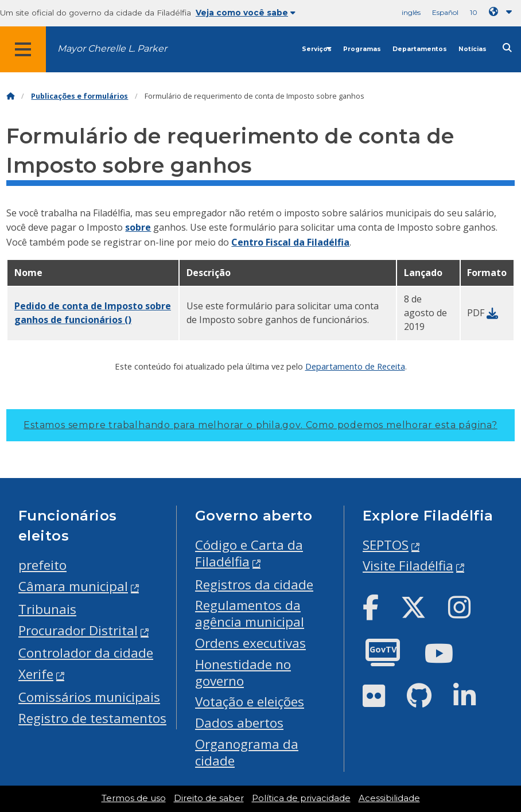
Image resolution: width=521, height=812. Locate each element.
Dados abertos (239, 723)
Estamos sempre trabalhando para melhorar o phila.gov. (260, 425)
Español (445, 12)
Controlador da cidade (86, 653)
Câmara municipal (73, 586)
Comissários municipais (89, 697)
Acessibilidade (389, 798)
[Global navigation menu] (23, 49)
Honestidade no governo (243, 673)
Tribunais (47, 609)
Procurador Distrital (78, 630)
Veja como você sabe (246, 13)
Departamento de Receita (355, 366)
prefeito (42, 565)
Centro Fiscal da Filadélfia (290, 242)
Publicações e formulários (79, 96)
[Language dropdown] (503, 12)
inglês (411, 12)
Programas (362, 49)
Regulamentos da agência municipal (250, 613)
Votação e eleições (250, 702)
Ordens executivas (250, 643)
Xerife (36, 674)
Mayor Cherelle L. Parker (112, 48)
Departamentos (420, 49)
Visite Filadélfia (408, 566)
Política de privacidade (301, 798)
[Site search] (507, 48)
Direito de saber (209, 798)
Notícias (473, 49)
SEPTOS (386, 545)
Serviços (317, 49)
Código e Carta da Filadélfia (249, 553)
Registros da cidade (254, 584)
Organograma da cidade (247, 752)
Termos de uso (134, 798)
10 (474, 12)
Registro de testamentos (92, 718)
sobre (138, 227)
